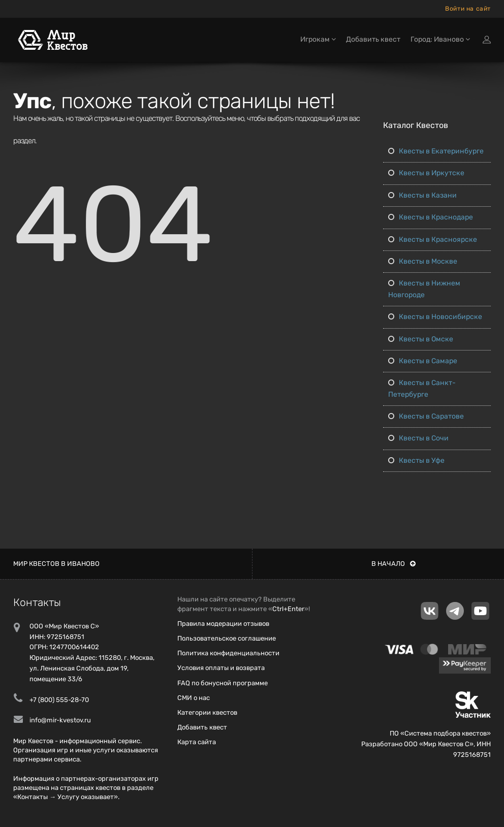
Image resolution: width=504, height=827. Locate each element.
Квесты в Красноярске (433, 240)
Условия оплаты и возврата (221, 668)
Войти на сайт (468, 9)
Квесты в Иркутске (426, 173)
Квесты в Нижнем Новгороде (424, 289)
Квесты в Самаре (423, 361)
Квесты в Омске (421, 339)
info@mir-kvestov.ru (60, 720)
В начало (393, 564)
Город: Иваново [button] (440, 39)
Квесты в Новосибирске (435, 317)
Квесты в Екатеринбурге (436, 151)
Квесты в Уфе (416, 460)
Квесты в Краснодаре (431, 217)
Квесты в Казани (422, 195)
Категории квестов (207, 712)
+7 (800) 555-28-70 (59, 700)
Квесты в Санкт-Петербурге (422, 388)
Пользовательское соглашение (227, 638)
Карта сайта (197, 742)
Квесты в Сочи (418, 438)
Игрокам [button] (318, 39)
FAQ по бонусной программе (223, 683)
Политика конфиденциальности (228, 653)
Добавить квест (373, 39)
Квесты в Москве (423, 261)
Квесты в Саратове (426, 416)
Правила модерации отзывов (223, 624)
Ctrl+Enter (288, 609)
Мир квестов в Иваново (56, 564)
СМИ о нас (194, 698)
